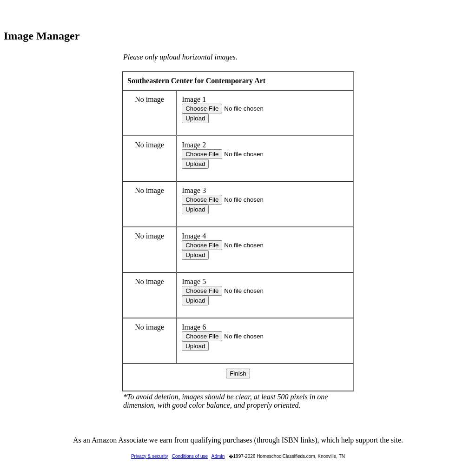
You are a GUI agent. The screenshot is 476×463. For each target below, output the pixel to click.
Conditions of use (190, 456)
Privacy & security (149, 456)
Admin (218, 456)
